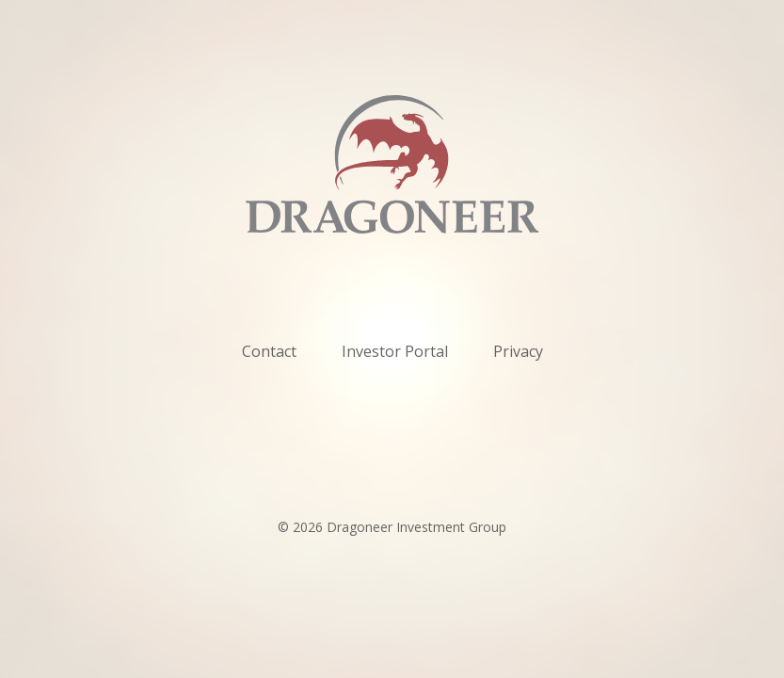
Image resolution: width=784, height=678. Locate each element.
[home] (392, 164)
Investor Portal (395, 351)
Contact (269, 351)
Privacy (518, 351)
